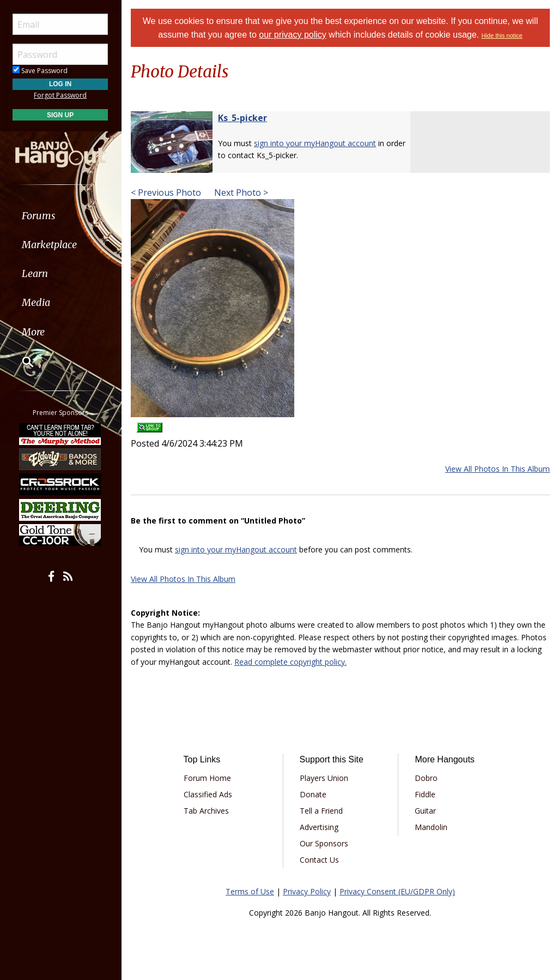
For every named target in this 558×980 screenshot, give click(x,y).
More (34, 332)
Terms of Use (250, 891)
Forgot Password (61, 95)
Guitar (425, 811)
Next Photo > (240, 193)
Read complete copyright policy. (290, 662)
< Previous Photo (166, 193)
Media (37, 302)
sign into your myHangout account (315, 143)
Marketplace (50, 245)
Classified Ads (208, 794)
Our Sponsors (324, 843)
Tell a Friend (321, 811)
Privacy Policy (307, 891)
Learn (36, 273)
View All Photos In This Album (498, 469)
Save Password (41, 71)
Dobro (426, 778)
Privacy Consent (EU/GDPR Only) (397, 891)
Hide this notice (502, 35)
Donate (313, 794)
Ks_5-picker (242, 118)
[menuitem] (61, 216)
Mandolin (431, 827)
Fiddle (425, 794)
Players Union (324, 778)
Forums (40, 216)
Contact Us (319, 860)
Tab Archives (206, 811)
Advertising (319, 827)
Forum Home (207, 778)
